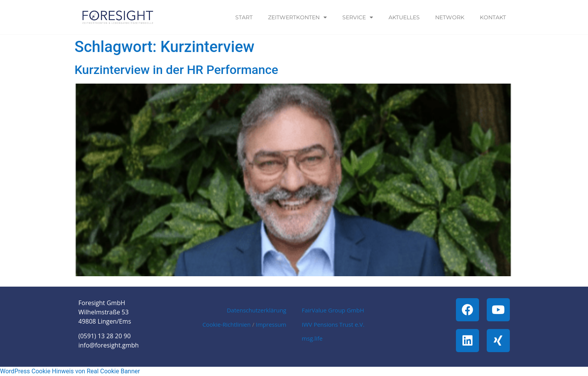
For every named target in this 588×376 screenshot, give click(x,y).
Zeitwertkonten (297, 17)
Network (450, 17)
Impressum (271, 324)
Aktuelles (404, 17)
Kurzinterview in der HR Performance (177, 70)
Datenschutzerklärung (257, 310)
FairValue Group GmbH (333, 310)
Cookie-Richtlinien (227, 324)
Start (244, 17)
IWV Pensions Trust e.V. (333, 324)
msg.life (312, 338)
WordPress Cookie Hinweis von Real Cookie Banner (70, 371)
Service (358, 17)
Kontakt (493, 17)
